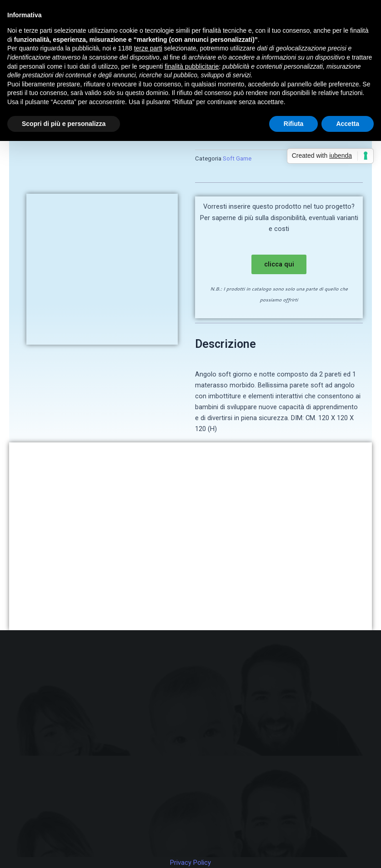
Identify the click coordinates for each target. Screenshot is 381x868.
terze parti (148, 48)
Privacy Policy (190, 863)
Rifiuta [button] (294, 124)
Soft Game (237, 158)
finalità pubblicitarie (192, 66)
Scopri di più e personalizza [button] (64, 124)
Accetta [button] (348, 124)
